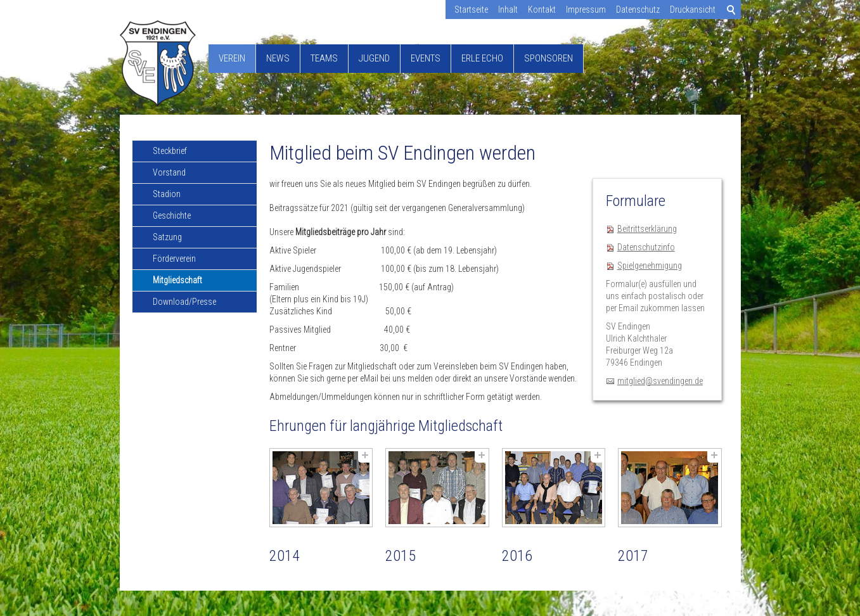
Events (426, 58)
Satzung (167, 237)
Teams (324, 58)
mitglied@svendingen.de (660, 381)
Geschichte (172, 215)
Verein (232, 58)
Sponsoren (549, 58)
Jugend (374, 58)
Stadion (167, 194)
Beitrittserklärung (647, 229)
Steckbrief (170, 151)
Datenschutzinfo (646, 247)
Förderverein (174, 259)
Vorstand (169, 172)
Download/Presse (184, 302)
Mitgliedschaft (177, 280)
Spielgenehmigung (650, 266)
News (278, 58)
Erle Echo (482, 58)
